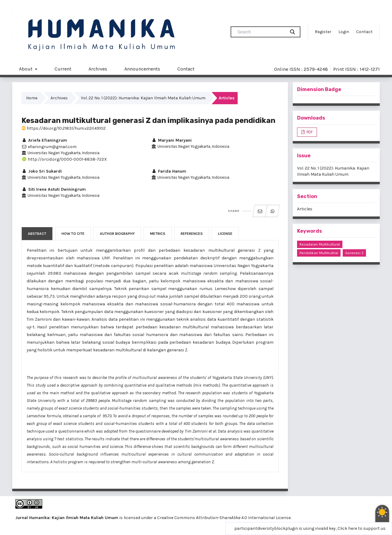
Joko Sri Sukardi (42, 171)
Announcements (142, 69)
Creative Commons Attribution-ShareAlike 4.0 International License (224, 518)
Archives (98, 69)
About (26, 69)
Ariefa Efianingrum (44, 140)
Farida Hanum (169, 171)
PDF (309, 132)
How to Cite (73, 234)
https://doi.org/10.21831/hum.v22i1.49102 (64, 128)
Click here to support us (362, 528)
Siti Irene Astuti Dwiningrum (54, 189)
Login (344, 32)
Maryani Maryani (171, 140)
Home (32, 98)
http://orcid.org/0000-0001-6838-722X (64, 159)
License (225, 234)
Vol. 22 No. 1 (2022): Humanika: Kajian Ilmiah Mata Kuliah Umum (143, 98)
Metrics (158, 234)
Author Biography (117, 234)
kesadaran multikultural (320, 244)
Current (63, 69)
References (192, 234)
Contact (364, 32)
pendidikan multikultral (319, 253)
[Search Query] (261, 32)
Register (323, 32)
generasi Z (354, 253)
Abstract (37, 234)
